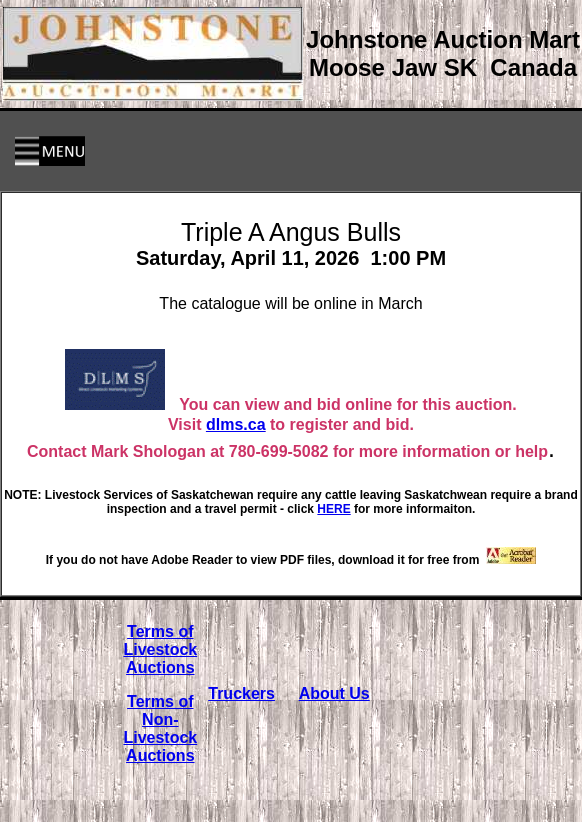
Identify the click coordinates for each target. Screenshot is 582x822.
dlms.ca (236, 424)
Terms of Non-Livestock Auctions (160, 728)
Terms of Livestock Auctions (160, 649)
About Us (334, 693)
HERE (333, 509)
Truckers (241, 693)
